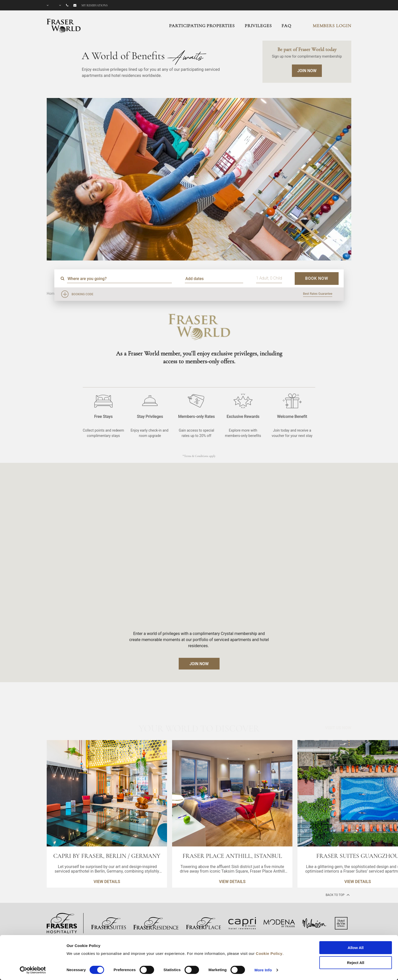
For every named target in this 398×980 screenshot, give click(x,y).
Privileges (258, 26)
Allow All (356, 948)
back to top (337, 895)
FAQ (286, 26)
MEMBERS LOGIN (332, 26)
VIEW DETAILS (107, 882)
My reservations (95, 5)
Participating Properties (202, 26)
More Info (263, 970)
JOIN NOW (199, 664)
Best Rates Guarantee (318, 294)
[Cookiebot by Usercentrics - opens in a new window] (33, 970)
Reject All (356, 963)
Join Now (307, 71)
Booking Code (82, 294)
